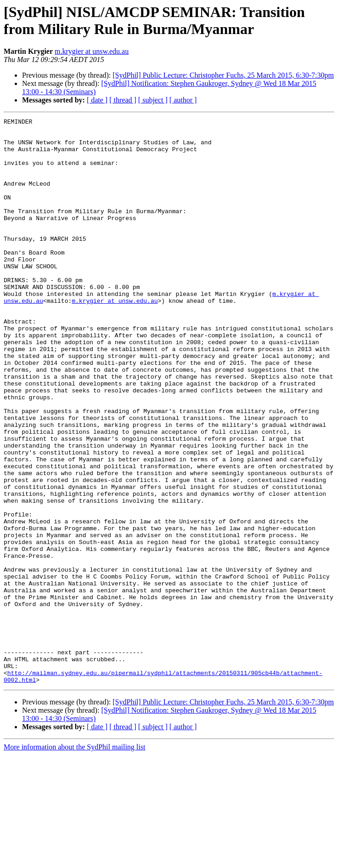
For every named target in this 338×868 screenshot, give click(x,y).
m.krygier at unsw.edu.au (92, 51)
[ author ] (183, 100)
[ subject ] (153, 100)
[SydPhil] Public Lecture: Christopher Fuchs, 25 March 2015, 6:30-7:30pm (223, 75)
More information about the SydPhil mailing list (74, 860)
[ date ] (97, 100)
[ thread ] (123, 100)
